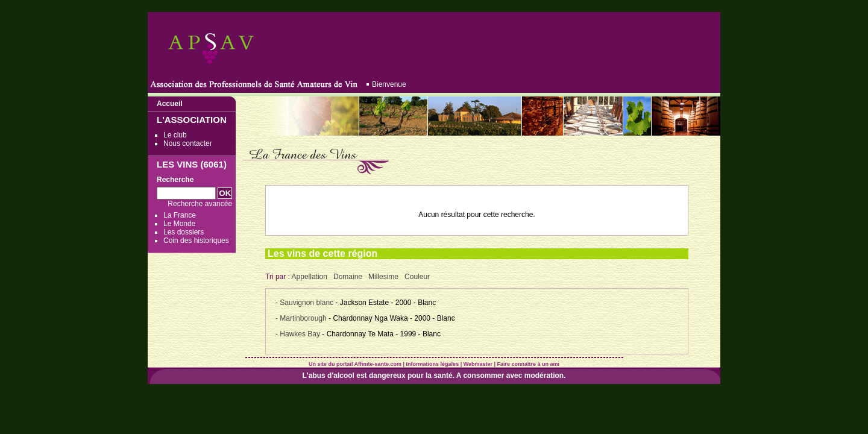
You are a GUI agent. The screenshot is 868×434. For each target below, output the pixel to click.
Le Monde (179, 224)
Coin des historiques (196, 241)
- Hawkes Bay (299, 334)
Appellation (310, 277)
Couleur (417, 277)
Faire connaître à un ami (529, 364)
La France (180, 215)
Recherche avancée (200, 204)
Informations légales (433, 364)
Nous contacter (188, 143)
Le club (175, 135)
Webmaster (478, 364)
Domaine (348, 277)
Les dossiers (184, 232)
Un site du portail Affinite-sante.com (355, 364)
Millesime (383, 277)
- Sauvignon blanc (305, 303)
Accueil (170, 104)
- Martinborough (302, 318)
